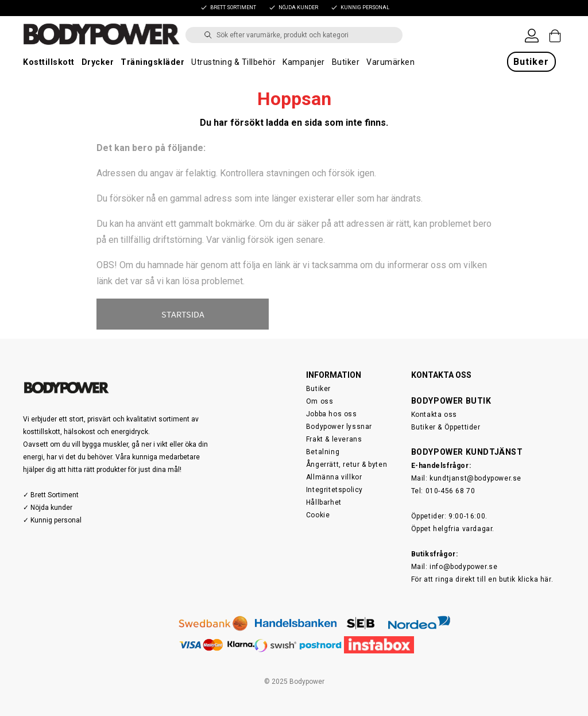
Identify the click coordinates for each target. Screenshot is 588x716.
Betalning (323, 452)
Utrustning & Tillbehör (233, 62)
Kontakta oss (434, 415)
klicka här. (536, 579)
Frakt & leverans (334, 439)
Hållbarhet (324, 502)
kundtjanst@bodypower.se (475, 478)
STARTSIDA (183, 314)
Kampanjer (304, 62)
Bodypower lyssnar (339, 427)
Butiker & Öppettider (446, 427)
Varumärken (390, 62)
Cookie (318, 515)
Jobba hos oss (332, 414)
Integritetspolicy (334, 490)
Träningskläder (152, 62)
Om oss (320, 401)
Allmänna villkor (334, 477)
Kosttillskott (49, 62)
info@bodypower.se (463, 567)
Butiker (346, 62)
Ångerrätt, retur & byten (347, 465)
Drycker (98, 62)
